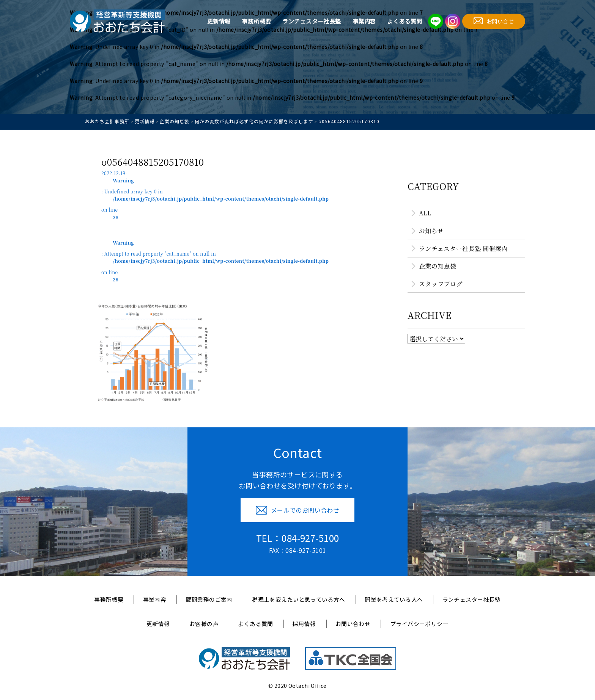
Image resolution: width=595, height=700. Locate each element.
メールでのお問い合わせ (298, 510)
